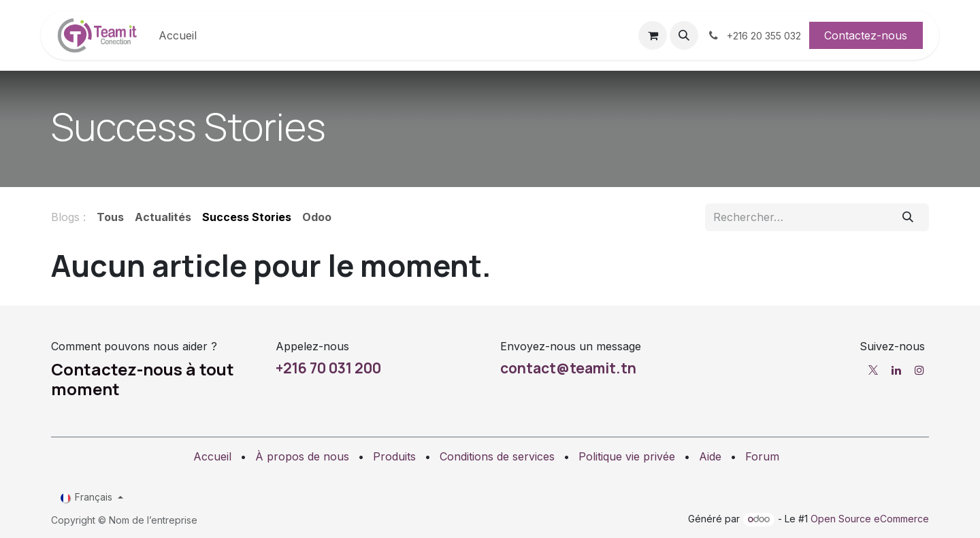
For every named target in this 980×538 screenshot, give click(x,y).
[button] (684, 35)
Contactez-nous (866, 35)
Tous (110, 217)
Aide (710, 456)
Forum (762, 456)
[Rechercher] (908, 217)
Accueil (212, 456)
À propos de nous (302, 456)
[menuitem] (178, 35)
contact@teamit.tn (568, 368)
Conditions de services (497, 456)
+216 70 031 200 (328, 368)
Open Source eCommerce (870, 519)
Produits (394, 456)
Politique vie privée (627, 456)
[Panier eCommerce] (653, 35)
